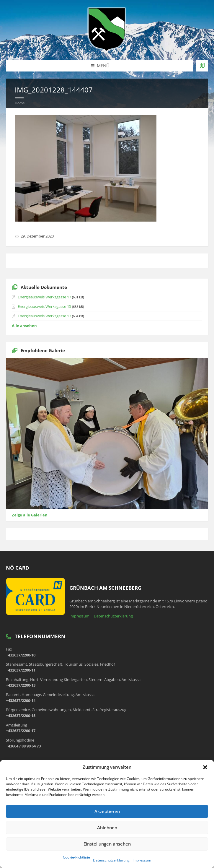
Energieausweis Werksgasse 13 (44, 316)
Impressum (142, 860)
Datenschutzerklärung (111, 860)
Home (20, 103)
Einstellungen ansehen (107, 844)
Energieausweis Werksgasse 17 (44, 297)
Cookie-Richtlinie (76, 857)
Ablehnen (107, 828)
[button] (205, 767)
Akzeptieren (107, 811)
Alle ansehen (24, 326)
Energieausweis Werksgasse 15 (44, 306)
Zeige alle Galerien (30, 515)
